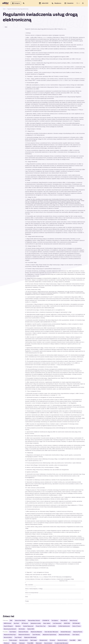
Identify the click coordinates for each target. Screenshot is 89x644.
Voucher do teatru (62, 641)
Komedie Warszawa (66, 632)
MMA (79, 641)
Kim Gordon (22, 629)
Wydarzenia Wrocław (64, 635)
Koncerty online (24, 641)
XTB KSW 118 (46, 621)
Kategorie (16, 3)
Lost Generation (57, 624)
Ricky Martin (64, 621)
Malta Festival (73, 621)
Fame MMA (73, 641)
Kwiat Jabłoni (47, 624)
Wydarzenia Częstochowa (49, 635)
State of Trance (77, 627)
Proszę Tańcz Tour (41, 627)
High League (34, 641)
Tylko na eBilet (52, 627)
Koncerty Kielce (8, 638)
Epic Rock (16, 624)
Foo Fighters (55, 621)
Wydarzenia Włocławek (30, 638)
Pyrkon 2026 (31, 629)
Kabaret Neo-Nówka (20, 621)
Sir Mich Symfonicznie (64, 627)
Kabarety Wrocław (23, 632)
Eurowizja (52, 641)
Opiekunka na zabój (36, 624)
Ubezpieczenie (43, 641)
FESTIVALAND (76, 624)
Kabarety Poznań (78, 632)
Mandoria (18, 627)
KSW (11, 621)
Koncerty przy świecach (10, 629)
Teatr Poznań (18, 638)
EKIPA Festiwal (8, 624)
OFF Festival (25, 624)
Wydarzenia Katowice (24, 635)
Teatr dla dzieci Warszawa (51, 632)
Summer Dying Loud (28, 627)
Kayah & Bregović (8, 627)
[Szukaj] (24, 3)
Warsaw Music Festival (34, 621)
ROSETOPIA (67, 624)
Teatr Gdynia (76, 635)
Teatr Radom (13, 632)
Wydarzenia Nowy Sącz (10, 635)
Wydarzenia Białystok (36, 632)
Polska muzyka (13, 641)
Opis (6, 27)
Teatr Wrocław (36, 635)
